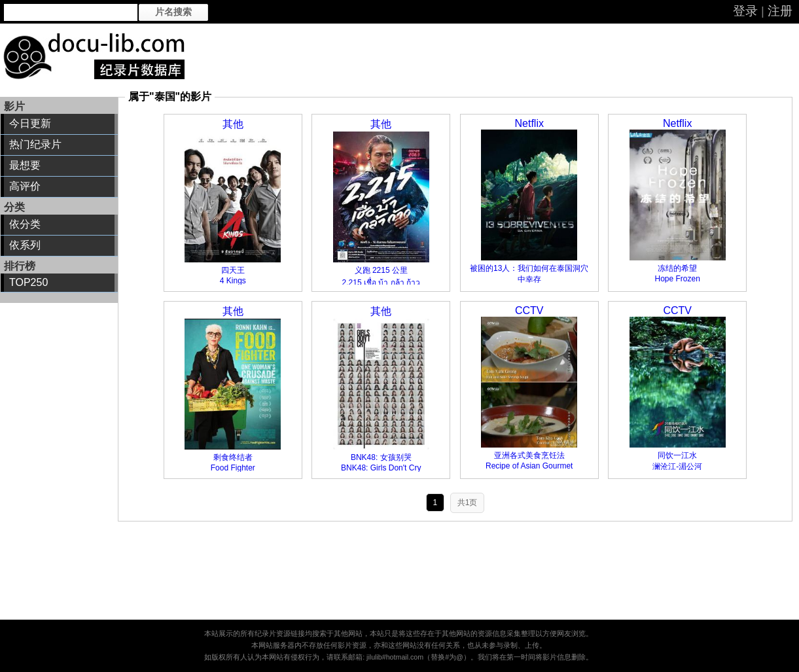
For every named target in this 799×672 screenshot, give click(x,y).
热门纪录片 (35, 144)
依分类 (25, 224)
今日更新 (30, 123)
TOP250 (28, 282)
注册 (780, 11)
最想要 (25, 165)
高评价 (25, 186)
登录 (745, 11)
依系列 (25, 245)
